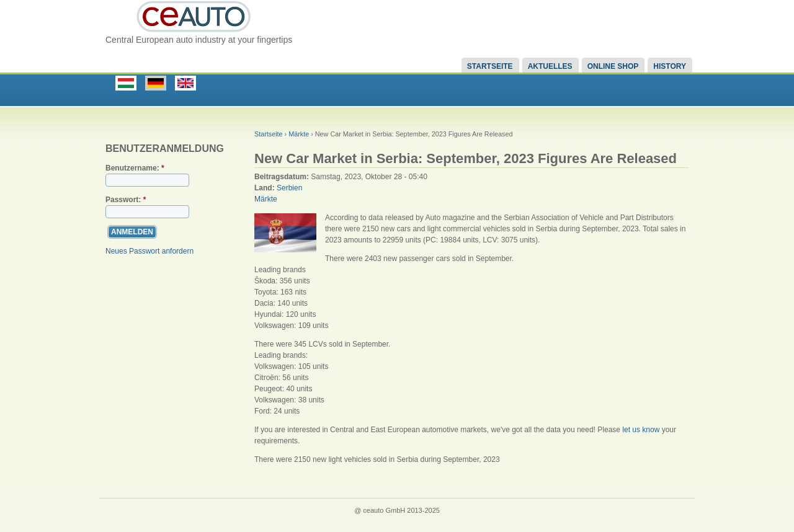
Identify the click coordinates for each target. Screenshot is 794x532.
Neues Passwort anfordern (149, 251)
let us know (641, 430)
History (670, 66)
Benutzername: (135, 168)
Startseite (490, 66)
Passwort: (126, 200)
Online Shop (613, 66)
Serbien (289, 188)
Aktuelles (550, 66)
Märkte (299, 134)
